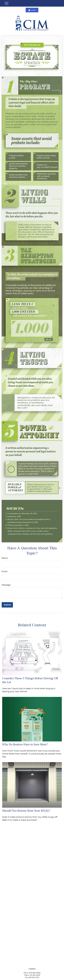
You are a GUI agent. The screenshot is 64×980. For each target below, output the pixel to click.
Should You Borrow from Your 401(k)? (26, 811)
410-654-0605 (35, 975)
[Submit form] (7, 605)
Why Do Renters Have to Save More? (25, 744)
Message (6, 585)
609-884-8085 (35, 973)
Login (32, 10)
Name (5, 558)
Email (5, 571)
